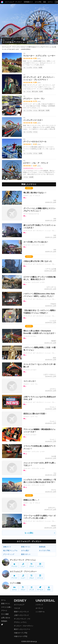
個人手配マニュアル (10, 551)
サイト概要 (5, 614)
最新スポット (26, 554)
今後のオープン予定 (21, 633)
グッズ (32, 588)
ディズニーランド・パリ (22, 619)
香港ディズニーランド (21, 612)
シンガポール (40, 612)
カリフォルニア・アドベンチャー (12, 39)
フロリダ (17, 608)
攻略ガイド (7, 547)
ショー (23, 565)
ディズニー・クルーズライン (24, 626)
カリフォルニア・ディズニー (14, 2)
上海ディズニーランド (21, 615)
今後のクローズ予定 (21, 636)
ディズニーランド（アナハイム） (23, 560)
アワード (4, 611)
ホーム (3, 600)
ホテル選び (25, 551)
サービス (40, 588)
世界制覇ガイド (28, 2)
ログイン (50, 2)
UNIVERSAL (45, 600)
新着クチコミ (26, 547)
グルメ (32, 565)
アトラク (14, 565)
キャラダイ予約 (45, 551)
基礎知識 (42, 547)
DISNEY (20, 600)
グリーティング (9, 554)
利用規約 (4, 621)
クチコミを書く (6, 607)
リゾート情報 (15, 583)
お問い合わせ (6, 618)
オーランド (39, 608)
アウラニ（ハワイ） (21, 622)
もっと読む (29, 533)
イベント (40, 565)
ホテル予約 (38, 2)
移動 (49, 588)
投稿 (45, 2)
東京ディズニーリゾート (22, 629)
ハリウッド (39, 605)
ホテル (14, 588)
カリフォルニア (19, 605)
